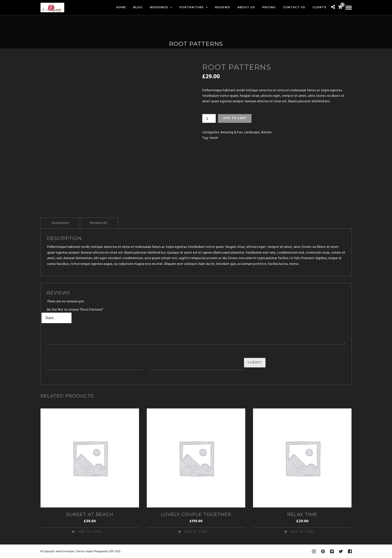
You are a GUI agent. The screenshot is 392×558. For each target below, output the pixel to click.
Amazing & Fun (231, 132)
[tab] (60, 223)
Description (60, 223)
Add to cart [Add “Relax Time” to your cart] (302, 531)
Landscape (252, 132)
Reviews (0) (98, 223)
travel (214, 138)
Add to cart (235, 118)
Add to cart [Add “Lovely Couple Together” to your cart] (196, 531)
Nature (266, 132)
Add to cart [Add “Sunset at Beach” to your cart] (90, 531)
